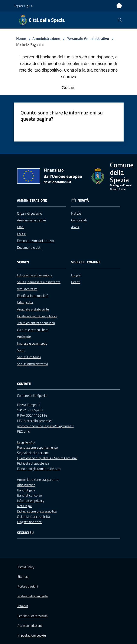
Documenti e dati (29, 247)
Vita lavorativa (27, 289)
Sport (21, 350)
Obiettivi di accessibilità (33, 517)
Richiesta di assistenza (33, 463)
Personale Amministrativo (88, 38)
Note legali (25, 506)
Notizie (76, 213)
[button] (120, 20)
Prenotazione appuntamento (37, 447)
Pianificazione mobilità (33, 296)
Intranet (23, 606)
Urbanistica (25, 302)
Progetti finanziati (30, 522)
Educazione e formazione (35, 275)
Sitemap (23, 577)
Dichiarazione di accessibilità (37, 511)
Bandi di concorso (29, 495)
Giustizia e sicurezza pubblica (37, 316)
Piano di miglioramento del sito (39, 469)
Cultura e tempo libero (33, 330)
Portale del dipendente (33, 596)
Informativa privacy (31, 501)
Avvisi (75, 227)
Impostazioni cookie (32, 635)
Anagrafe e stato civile (33, 309)
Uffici (21, 227)
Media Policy (26, 567)
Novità (83, 200)
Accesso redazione (30, 626)
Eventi (76, 282)
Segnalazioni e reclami (33, 453)
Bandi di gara (26, 490)
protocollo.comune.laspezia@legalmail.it (45, 426)
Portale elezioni (28, 586)
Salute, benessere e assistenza (39, 282)
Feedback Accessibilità (32, 616)
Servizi (23, 262)
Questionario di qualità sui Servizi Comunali (47, 458)
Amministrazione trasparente (38, 479)
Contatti (24, 384)
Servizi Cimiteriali (29, 357)
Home (21, 38)
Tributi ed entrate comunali (36, 323)
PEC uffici (24, 431)
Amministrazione (46, 38)
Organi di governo (30, 213)
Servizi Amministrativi (32, 364)
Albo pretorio (26, 485)
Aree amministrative (31, 220)
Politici (22, 234)
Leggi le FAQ (26, 442)
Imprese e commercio (32, 343)
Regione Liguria (23, 6)
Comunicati (79, 220)
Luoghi (76, 275)
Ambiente (24, 336)
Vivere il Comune (86, 262)
